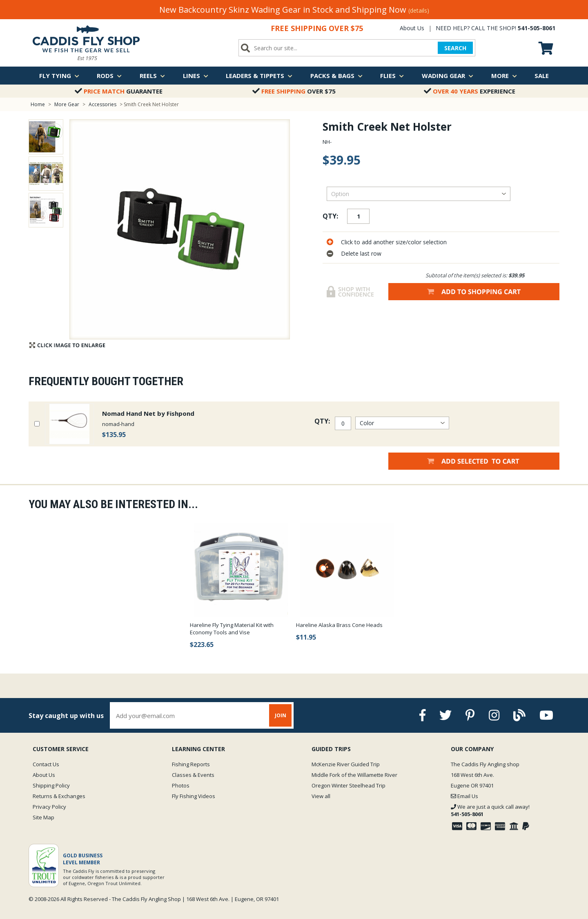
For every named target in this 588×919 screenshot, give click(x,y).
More (504, 76)
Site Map (43, 817)
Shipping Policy (51, 785)
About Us (412, 28)
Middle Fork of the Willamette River (354, 775)
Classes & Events (193, 775)
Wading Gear (448, 76)
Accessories (103, 104)
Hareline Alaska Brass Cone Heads (339, 625)
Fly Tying (59, 76)
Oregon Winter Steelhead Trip (349, 785)
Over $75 (294, 91)
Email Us (464, 796)
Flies (392, 76)
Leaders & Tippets (259, 76)
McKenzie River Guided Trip (346, 764)
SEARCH (455, 48)
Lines (196, 76)
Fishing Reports (191, 764)
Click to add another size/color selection (394, 242)
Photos (181, 785)
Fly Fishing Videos (194, 796)
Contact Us (46, 764)
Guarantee (119, 91)
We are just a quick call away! (490, 810)
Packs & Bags (336, 76)
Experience (470, 91)
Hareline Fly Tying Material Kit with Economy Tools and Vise (232, 629)
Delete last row (361, 253)
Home (38, 104)
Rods (109, 76)
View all (321, 796)
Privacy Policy (49, 807)
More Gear (67, 104)
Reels (152, 76)
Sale (542, 76)
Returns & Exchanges (59, 796)
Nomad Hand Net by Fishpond (148, 413)
